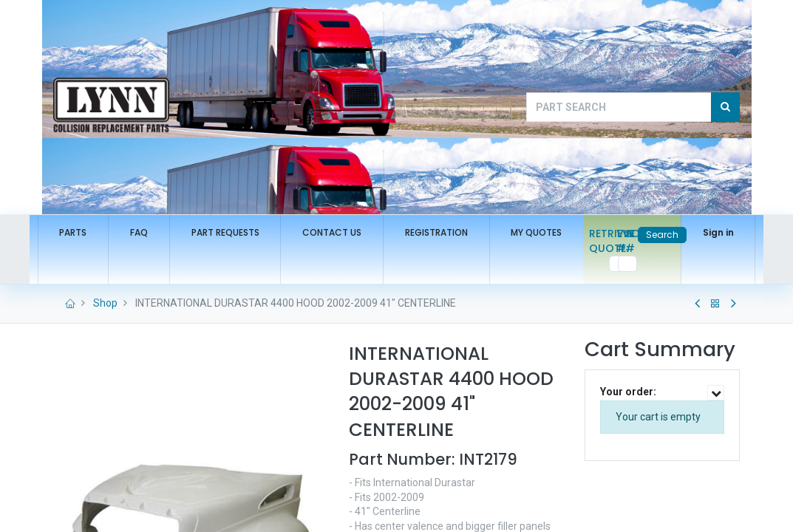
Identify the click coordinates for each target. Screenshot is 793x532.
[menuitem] (89, 233)
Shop (105, 303)
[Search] (725, 107)
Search (647, 235)
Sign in (703, 232)
